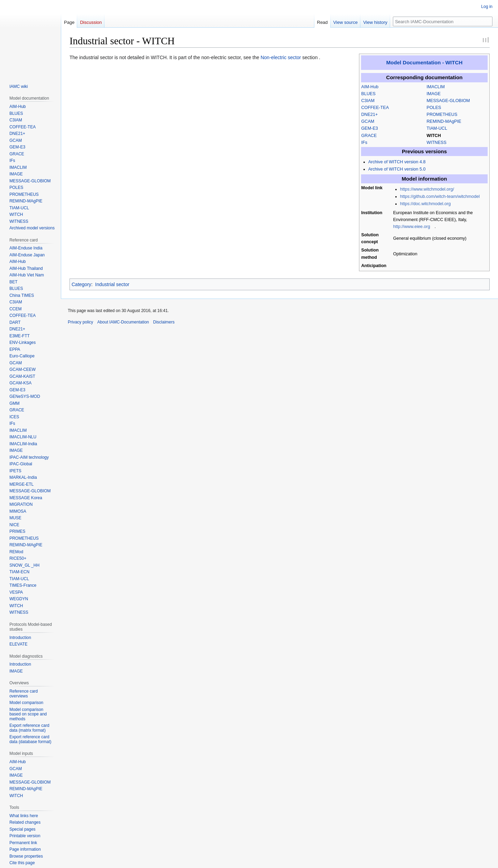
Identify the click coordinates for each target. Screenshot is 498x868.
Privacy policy (80, 322)
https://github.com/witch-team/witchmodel (440, 197)
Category (81, 284)
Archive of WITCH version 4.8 (397, 162)
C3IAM (368, 101)
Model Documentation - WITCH (425, 62)
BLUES (368, 94)
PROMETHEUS (442, 115)
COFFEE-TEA (375, 108)
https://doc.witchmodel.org (425, 204)
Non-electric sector (281, 57)
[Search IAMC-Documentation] (443, 21)
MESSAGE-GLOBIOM (448, 101)
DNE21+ (370, 115)
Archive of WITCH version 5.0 (397, 169)
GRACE (369, 136)
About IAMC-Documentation (123, 322)
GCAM (368, 121)
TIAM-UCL (437, 128)
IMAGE (434, 94)
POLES (434, 108)
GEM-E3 (370, 128)
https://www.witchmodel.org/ (427, 189)
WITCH (434, 136)
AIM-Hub (370, 87)
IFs (365, 143)
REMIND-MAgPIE (444, 121)
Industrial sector (112, 284)
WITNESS (437, 143)
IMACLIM (436, 87)
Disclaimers (164, 322)
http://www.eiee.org (412, 227)
